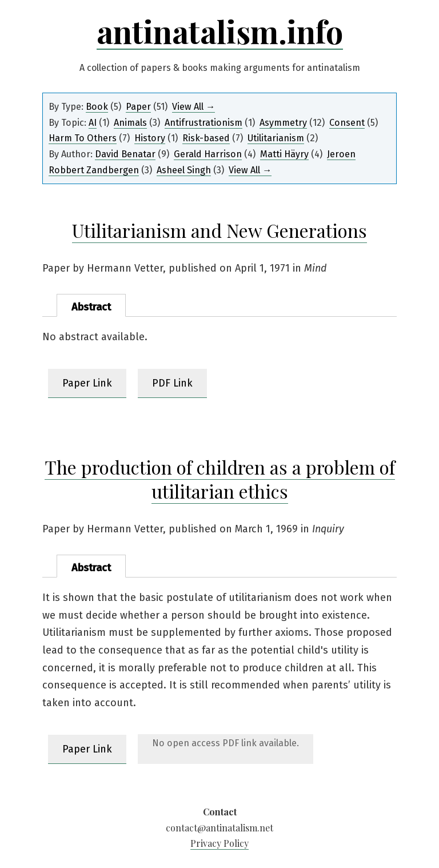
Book (97, 107)
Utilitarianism (276, 138)
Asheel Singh (184, 170)
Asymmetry (283, 123)
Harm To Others (83, 138)
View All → (193, 107)
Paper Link (87, 383)
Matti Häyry (284, 154)
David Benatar (125, 154)
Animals (130, 123)
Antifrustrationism (203, 123)
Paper (138, 107)
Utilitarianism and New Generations (219, 230)
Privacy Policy (219, 843)
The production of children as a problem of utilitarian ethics (220, 479)
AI (93, 123)
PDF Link (172, 383)
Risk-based (206, 138)
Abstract (91, 307)
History (150, 138)
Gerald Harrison (208, 154)
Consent (347, 123)
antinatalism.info (220, 31)
